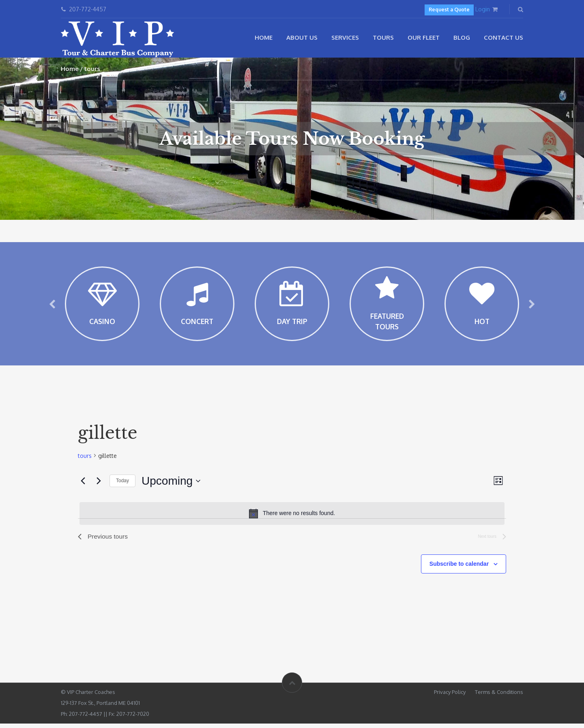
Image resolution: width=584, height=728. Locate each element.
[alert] (292, 518)
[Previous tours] (83, 485)
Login (483, 9)
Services (345, 38)
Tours (383, 38)
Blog (462, 38)
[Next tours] (99, 485)
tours (85, 460)
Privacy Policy (450, 696)
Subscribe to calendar (459, 569)
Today (122, 485)
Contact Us (503, 38)
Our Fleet (424, 38)
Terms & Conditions (499, 696)
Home (264, 38)
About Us (302, 38)
